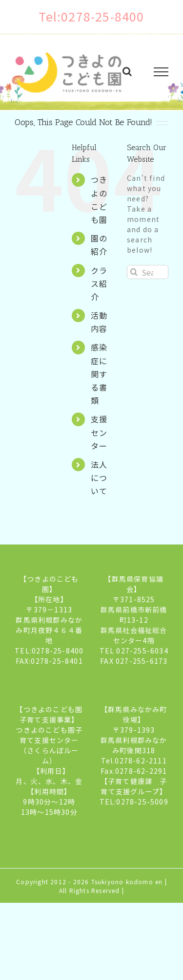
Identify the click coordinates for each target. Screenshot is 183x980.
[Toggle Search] (127, 71)
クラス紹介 (99, 283)
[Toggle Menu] (161, 72)
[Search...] (148, 272)
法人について (99, 478)
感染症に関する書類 (99, 374)
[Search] (134, 272)
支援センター (99, 432)
